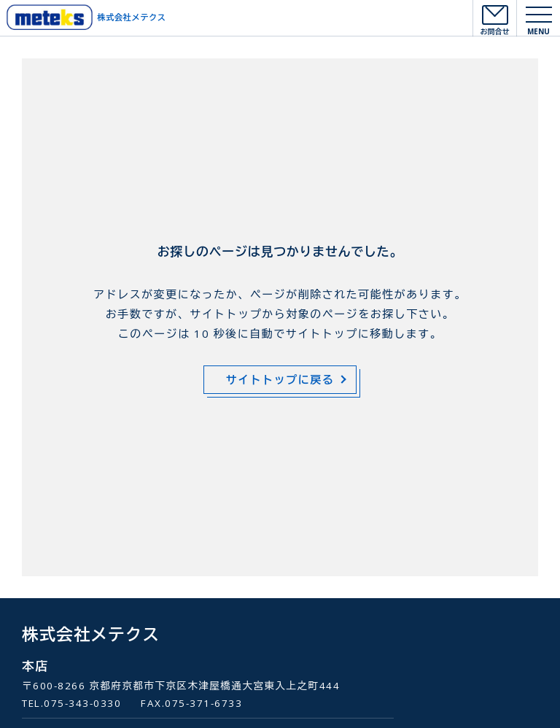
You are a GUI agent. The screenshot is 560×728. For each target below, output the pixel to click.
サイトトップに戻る (280, 379)
